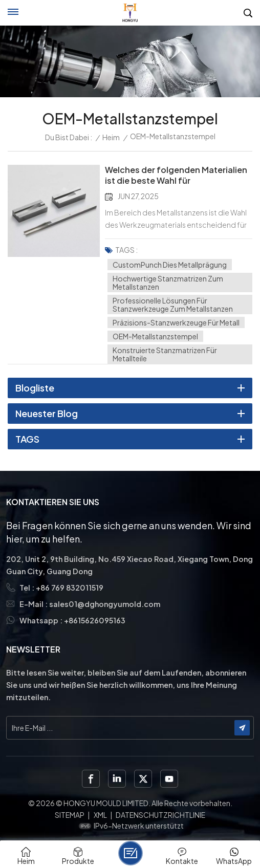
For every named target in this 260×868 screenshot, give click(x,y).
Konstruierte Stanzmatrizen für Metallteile (165, 354)
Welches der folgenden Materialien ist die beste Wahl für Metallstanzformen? (176, 176)
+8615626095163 (95, 620)
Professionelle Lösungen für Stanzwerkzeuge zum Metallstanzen (173, 305)
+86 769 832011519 (70, 588)
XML (100, 815)
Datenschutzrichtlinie (160, 815)
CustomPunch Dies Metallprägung (170, 265)
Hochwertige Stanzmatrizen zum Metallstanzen (168, 283)
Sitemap (70, 815)
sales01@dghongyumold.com (105, 604)
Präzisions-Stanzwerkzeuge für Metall (176, 322)
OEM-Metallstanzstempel (155, 336)
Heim (111, 137)
